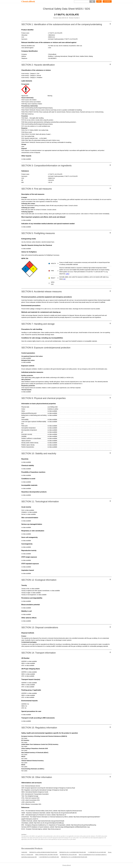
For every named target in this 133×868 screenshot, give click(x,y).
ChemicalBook (28, 1)
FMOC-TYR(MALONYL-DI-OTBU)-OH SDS (47, 855)
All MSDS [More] (107, 1)
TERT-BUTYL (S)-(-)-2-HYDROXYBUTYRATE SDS (74, 857)
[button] (92, 2)
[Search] (82, 2)
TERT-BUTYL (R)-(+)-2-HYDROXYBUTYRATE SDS (73, 852)
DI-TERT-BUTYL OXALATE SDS (68, 855)
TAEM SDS (24, 852)
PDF (99, 1)
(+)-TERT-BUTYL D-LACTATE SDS (97, 852)
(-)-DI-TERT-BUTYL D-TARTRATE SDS (49, 857)
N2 (64, 279)
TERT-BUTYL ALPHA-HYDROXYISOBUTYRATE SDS (43, 852)
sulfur (67, 274)
